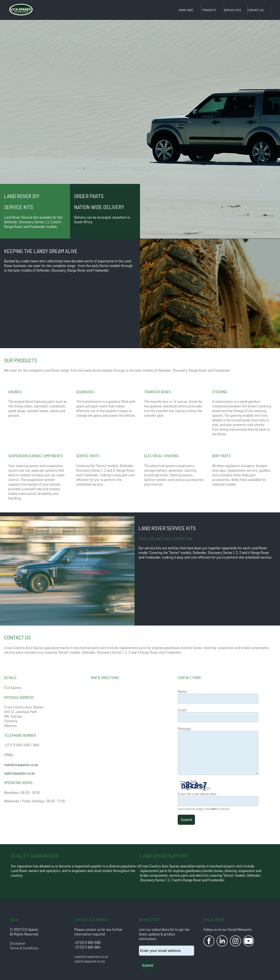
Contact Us (256, 10)
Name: (183, 691)
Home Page (186, 10)
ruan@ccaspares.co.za (21, 765)
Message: (185, 728)
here (214, 809)
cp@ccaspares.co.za (19, 773)
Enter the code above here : (198, 794)
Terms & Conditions (24, 948)
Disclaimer (17, 943)
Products (209, 10)
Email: (182, 710)
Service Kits (232, 10)
